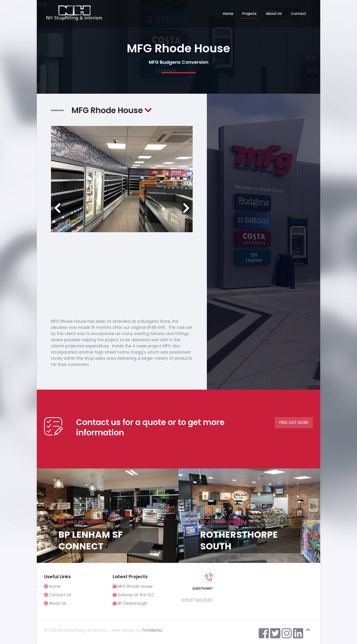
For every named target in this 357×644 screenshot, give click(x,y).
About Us (58, 603)
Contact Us (60, 595)
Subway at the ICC (136, 595)
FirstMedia (152, 630)
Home (55, 586)
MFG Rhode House (135, 586)
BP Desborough (132, 603)
